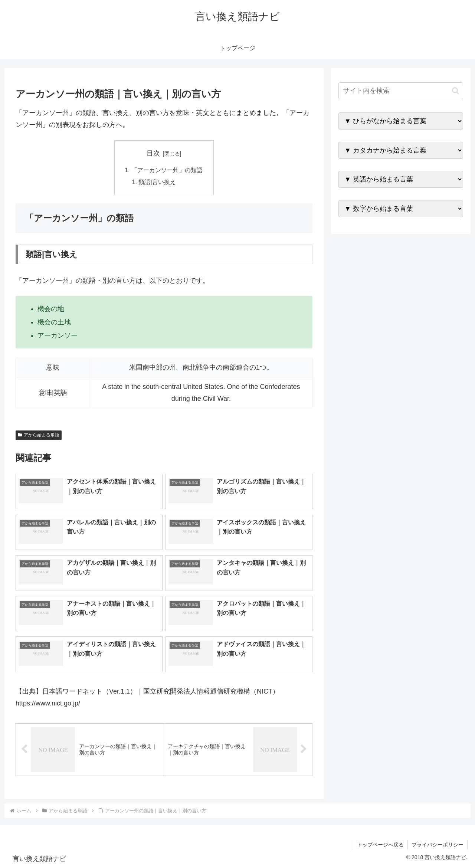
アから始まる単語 (39, 435)
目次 (153, 153)
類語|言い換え (157, 182)
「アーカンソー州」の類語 (167, 170)
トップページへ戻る (380, 845)
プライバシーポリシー (438, 845)
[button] (456, 91)
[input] (401, 91)
